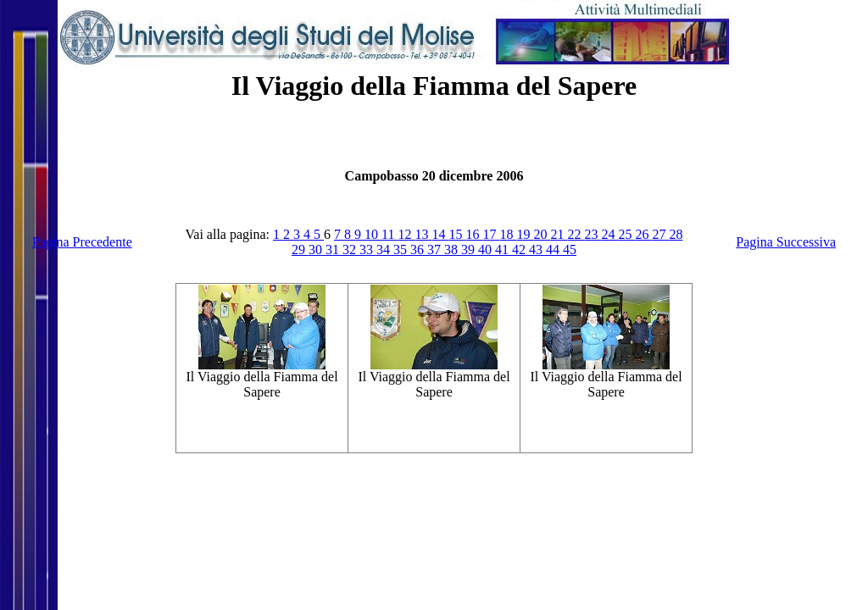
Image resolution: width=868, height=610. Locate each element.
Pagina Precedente (82, 242)
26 (643, 234)
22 (576, 234)
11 (389, 234)
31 (334, 250)
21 (559, 234)
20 (542, 234)
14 (440, 234)
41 (504, 250)
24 (609, 234)
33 (368, 250)
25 (626, 234)
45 (570, 250)
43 (537, 250)
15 (457, 234)
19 (525, 234)
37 (436, 250)
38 (453, 250)
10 (373, 234)
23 (593, 234)
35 (402, 250)
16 (474, 234)
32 (351, 250)
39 (470, 250)
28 (676, 234)
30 (317, 250)
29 (300, 250)
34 (385, 250)
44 (554, 250)
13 (423, 234)
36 (419, 250)
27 (660, 234)
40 (487, 250)
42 (520, 250)
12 (406, 234)
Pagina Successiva (786, 242)
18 (508, 234)
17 (491, 234)
